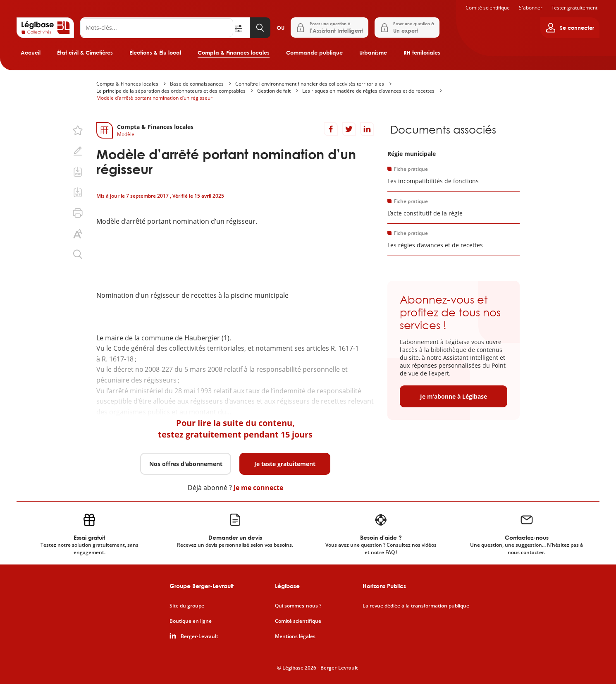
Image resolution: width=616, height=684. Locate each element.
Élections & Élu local (155, 53)
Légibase (287, 586)
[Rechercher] (157, 28)
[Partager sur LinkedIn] (367, 129)
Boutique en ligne (191, 621)
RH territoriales (422, 53)
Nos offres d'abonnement (186, 464)
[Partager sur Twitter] (349, 129)
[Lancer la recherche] (260, 28)
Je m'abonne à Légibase (454, 396)
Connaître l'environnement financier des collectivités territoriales (310, 84)
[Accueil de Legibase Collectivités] (45, 28)
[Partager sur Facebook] (331, 129)
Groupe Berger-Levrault (202, 586)
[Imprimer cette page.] (78, 213)
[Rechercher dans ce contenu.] (78, 254)
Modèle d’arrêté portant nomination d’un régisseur (154, 98)
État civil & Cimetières (85, 53)
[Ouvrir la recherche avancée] (241, 28)
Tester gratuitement (574, 8)
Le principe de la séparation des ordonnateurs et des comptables (171, 91)
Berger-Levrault (199, 636)
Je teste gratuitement (285, 464)
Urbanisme (373, 53)
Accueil (31, 53)
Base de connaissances (197, 84)
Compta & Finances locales (234, 53)
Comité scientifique (488, 8)
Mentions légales (295, 636)
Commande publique (314, 53)
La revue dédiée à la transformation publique (416, 606)
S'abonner (531, 8)
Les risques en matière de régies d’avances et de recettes (368, 91)
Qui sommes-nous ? (298, 606)
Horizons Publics (384, 586)
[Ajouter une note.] (78, 151)
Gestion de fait (274, 91)
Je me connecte (258, 488)
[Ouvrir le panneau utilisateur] (570, 28)
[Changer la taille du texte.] (78, 234)
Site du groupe (187, 606)
